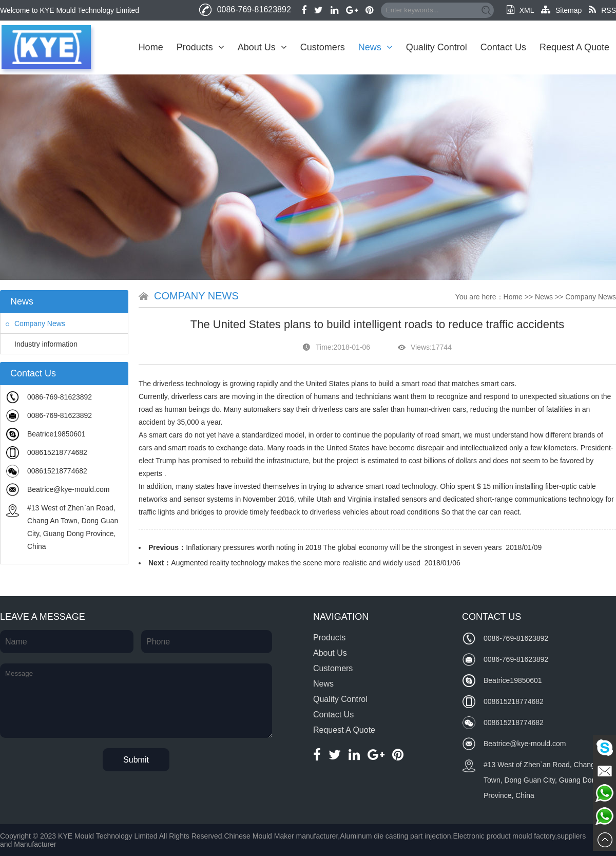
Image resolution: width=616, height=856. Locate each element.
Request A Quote (574, 47)
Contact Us (503, 47)
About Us (262, 47)
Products (200, 47)
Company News (35, 324)
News (376, 47)
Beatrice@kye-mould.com (69, 489)
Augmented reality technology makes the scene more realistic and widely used (296, 563)
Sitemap (561, 10)
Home (151, 47)
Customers (323, 47)
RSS (602, 10)
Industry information (42, 344)
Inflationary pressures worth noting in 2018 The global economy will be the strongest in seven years (344, 547)
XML (520, 10)
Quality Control (437, 47)
